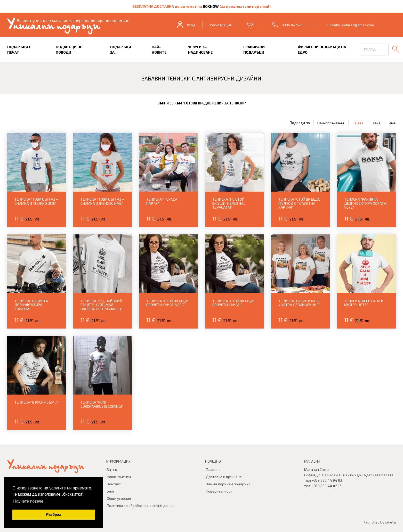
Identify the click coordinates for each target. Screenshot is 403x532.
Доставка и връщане (224, 477)
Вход (186, 25)
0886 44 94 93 (294, 25)
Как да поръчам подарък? (228, 484)
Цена (376, 123)
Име (392, 123)
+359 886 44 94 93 (327, 480)
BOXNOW (211, 6)
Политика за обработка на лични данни (140, 506)
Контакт (114, 484)
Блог (111, 491)
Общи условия (119, 498)
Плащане (214, 469)
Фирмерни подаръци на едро (322, 50)
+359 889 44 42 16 (327, 486)
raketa (390, 522)
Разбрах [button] (54, 514)
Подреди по (300, 123)
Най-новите (159, 50)
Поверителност (219, 491)
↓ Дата (358, 123)
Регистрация (221, 25)
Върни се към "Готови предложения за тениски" (202, 103)
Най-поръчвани (331, 123)
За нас (112, 469)
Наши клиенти (119, 477)
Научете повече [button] (28, 501)
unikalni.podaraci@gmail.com (351, 25)
